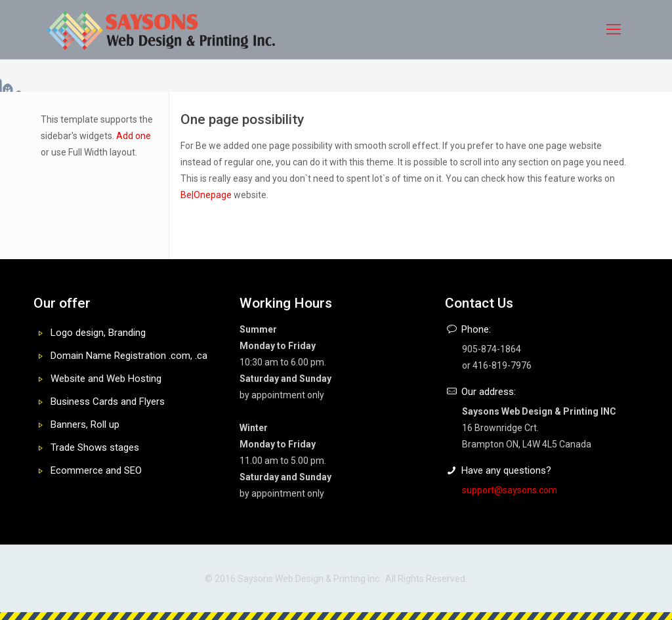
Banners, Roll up (85, 424)
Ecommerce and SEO (96, 470)
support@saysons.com (510, 490)
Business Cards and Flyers (108, 402)
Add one (134, 136)
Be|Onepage (206, 195)
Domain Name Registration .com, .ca (129, 356)
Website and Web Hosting (106, 379)
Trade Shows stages (95, 447)
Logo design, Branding (98, 333)
